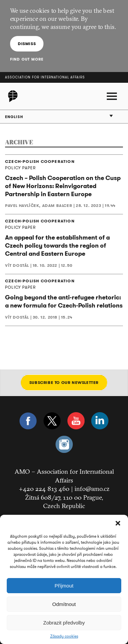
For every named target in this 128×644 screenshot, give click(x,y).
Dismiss (27, 44)
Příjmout (64, 586)
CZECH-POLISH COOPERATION (40, 162)
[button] (118, 523)
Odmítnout (64, 604)
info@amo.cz (92, 489)
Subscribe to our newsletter (64, 382)
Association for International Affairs (45, 77)
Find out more (27, 59)
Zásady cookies (64, 636)
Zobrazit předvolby (64, 623)
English (14, 117)
